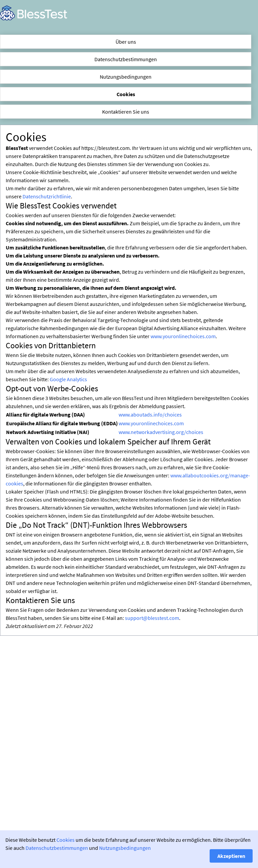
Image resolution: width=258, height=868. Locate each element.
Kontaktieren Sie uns (126, 112)
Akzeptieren (231, 856)
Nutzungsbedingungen (126, 77)
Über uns (126, 42)
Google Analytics (68, 379)
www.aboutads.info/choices (150, 415)
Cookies (126, 94)
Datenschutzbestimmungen (126, 59)
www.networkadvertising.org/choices (161, 432)
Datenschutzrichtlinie (47, 196)
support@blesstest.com (152, 618)
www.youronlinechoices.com (183, 336)
